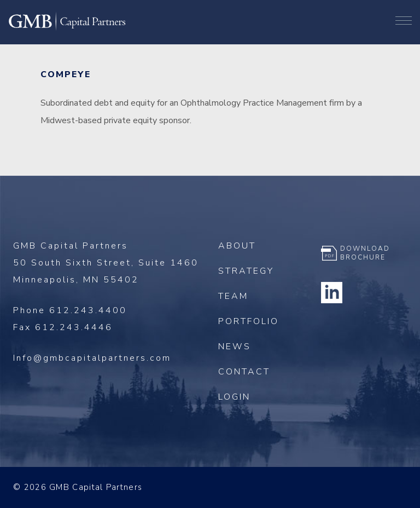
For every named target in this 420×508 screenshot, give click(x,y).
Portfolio (249, 321)
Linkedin (332, 292)
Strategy (246, 271)
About (237, 246)
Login (234, 397)
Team (233, 296)
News (235, 347)
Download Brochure (365, 253)
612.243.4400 (88, 310)
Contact (244, 372)
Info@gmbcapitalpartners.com (92, 358)
